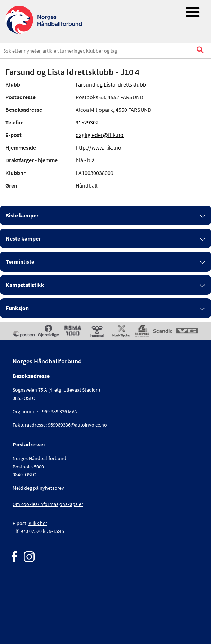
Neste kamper (23, 238)
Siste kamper (22, 215)
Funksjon (17, 308)
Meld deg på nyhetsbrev (38, 488)
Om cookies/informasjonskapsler (48, 504)
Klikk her (38, 523)
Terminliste (20, 261)
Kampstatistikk (25, 285)
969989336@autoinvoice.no (77, 425)
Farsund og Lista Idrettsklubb (111, 84)
